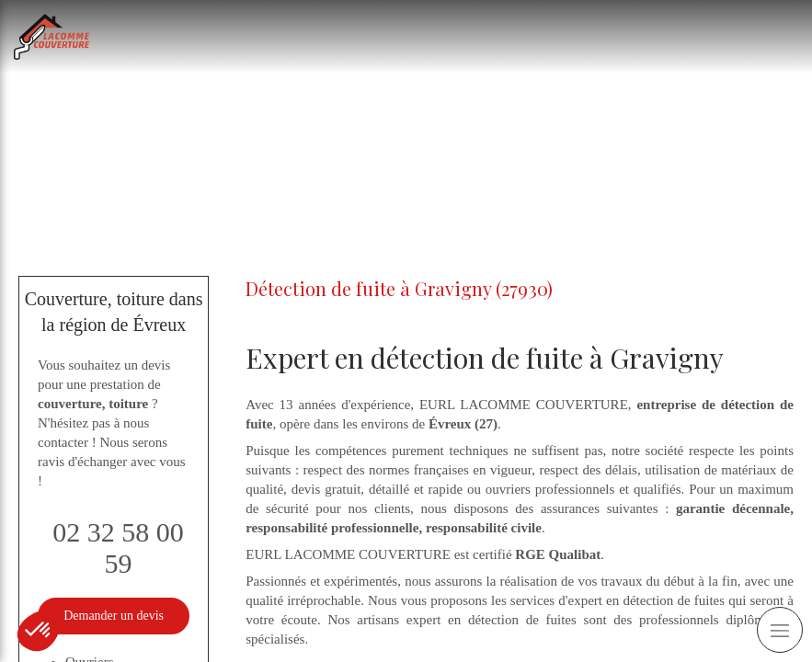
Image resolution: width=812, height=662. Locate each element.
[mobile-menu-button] (780, 630)
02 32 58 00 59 (118, 548)
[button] (39, 631)
